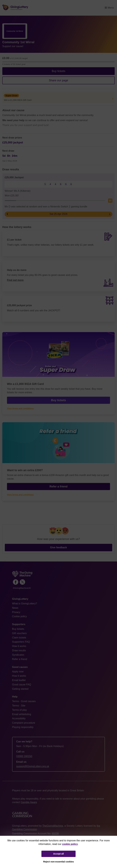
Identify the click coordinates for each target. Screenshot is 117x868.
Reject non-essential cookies (58, 862)
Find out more (15, 280)
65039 (55, 834)
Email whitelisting (22, 714)
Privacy (16, 612)
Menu (109, 8)
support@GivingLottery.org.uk (33, 766)
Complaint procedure (24, 723)
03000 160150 (24, 756)
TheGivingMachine (53, 826)
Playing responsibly (23, 727)
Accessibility (19, 718)
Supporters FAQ (21, 642)
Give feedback (59, 547)
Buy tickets (58, 71)
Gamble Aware (29, 802)
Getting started (20, 689)
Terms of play (19, 710)
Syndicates (18, 655)
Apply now (18, 672)
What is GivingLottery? (25, 604)
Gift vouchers (19, 633)
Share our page (58, 80)
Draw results (19, 650)
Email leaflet (19, 680)
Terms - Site (19, 706)
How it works (19, 646)
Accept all (58, 854)
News (15, 608)
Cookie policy (19, 616)
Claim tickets (19, 638)
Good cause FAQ (22, 685)
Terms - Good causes (24, 701)
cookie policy (70, 844)
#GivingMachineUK (22, 588)
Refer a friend (58, 487)
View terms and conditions (20, 408)
